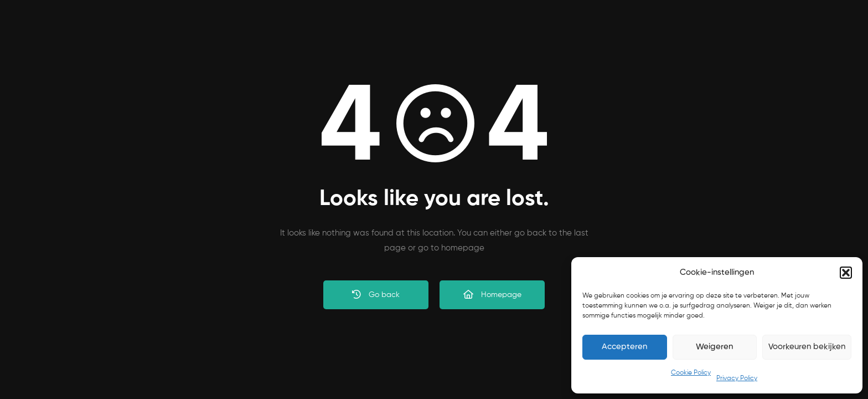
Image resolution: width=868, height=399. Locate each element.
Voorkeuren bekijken (807, 347)
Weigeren (714, 347)
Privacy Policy (737, 378)
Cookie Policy (691, 373)
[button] (846, 273)
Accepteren (624, 347)
